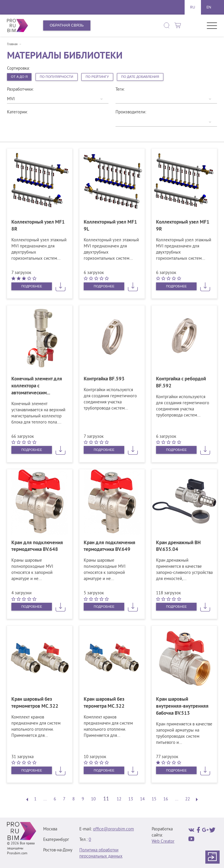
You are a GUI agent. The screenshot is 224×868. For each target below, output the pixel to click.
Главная (12, 44)
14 (142, 801)
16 (166, 801)
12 (119, 801)
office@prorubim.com (113, 831)
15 (154, 801)
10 (93, 801)
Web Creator (163, 843)
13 (131, 801)
